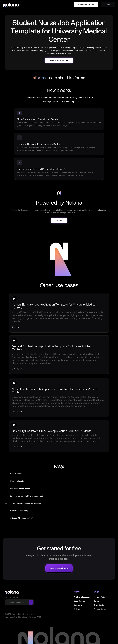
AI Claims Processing (83, 597)
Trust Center (99, 605)
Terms (97, 601)
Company (78, 605)
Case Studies (79, 601)
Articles (77, 609)
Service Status (100, 609)
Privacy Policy (100, 597)
